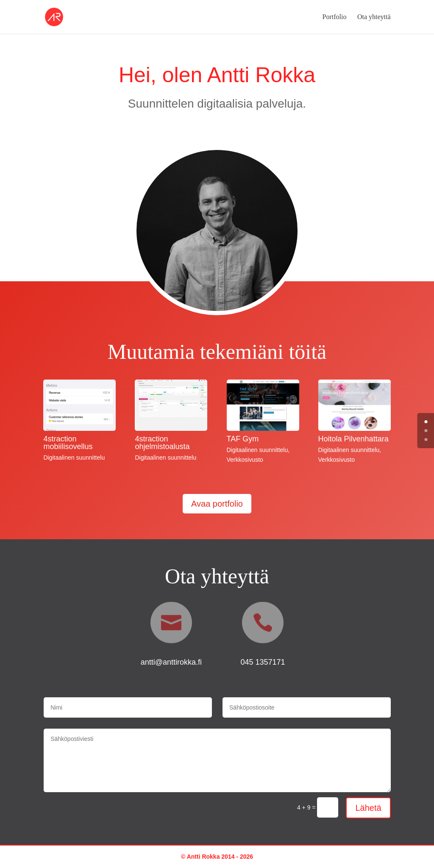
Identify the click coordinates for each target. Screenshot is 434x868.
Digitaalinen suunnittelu (74, 458)
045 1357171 (263, 662)
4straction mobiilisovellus (68, 443)
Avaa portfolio (217, 504)
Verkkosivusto (245, 460)
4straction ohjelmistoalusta (162, 443)
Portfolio (335, 17)
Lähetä (368, 808)
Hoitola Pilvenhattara (353, 439)
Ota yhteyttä (374, 17)
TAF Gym (243, 439)
